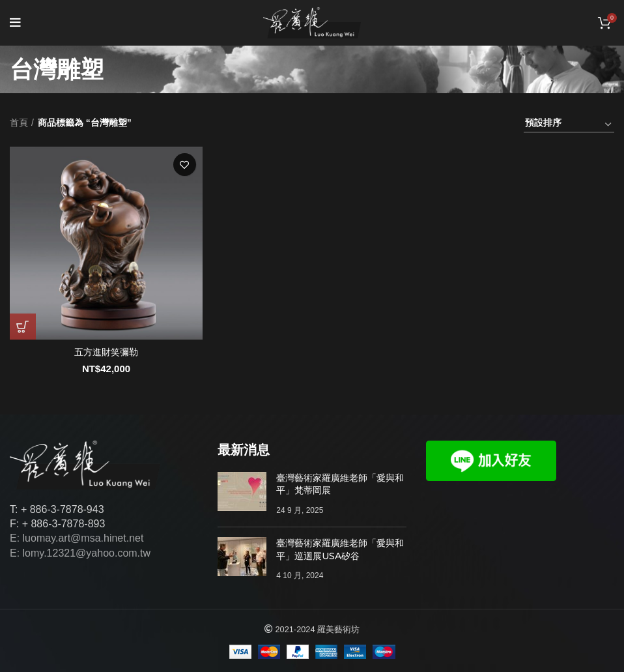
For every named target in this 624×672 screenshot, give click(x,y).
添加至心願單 (185, 165)
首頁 (19, 123)
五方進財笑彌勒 (106, 352)
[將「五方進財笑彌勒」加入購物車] (23, 327)
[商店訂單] (569, 125)
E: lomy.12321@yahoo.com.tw (80, 553)
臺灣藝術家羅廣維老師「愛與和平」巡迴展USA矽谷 (340, 549)
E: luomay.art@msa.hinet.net (77, 538)
